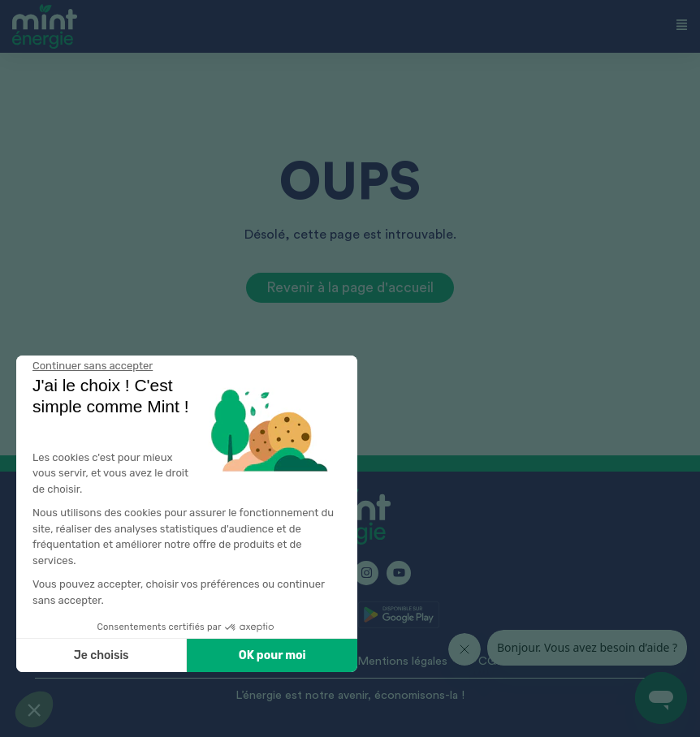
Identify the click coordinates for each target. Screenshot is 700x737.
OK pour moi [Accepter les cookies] (206, 655)
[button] (34, 709)
